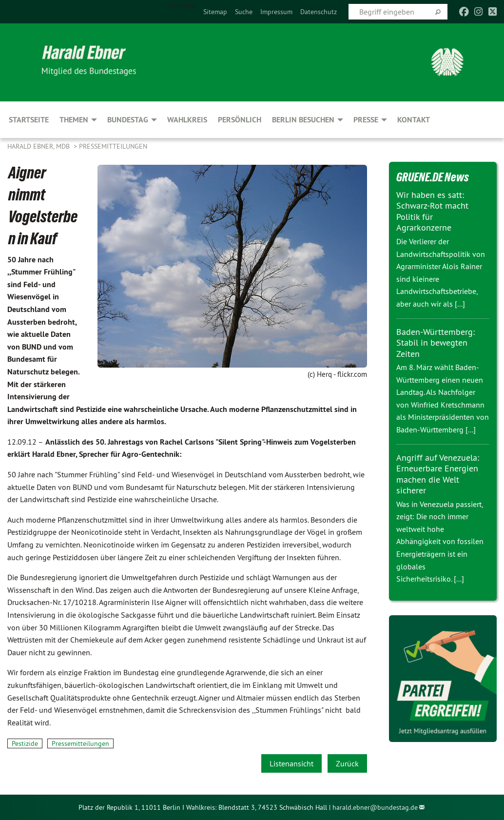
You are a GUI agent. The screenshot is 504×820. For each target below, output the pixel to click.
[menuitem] (215, 12)
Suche (244, 12)
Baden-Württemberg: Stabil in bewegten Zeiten (436, 343)
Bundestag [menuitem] (128, 120)
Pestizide (25, 743)
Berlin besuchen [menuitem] (303, 120)
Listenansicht (291, 763)
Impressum (276, 12)
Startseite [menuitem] (181, 5)
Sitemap (215, 12)
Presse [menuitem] (366, 120)
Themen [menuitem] (74, 120)
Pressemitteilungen (113, 146)
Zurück (347, 763)
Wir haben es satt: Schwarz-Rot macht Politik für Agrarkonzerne (432, 211)
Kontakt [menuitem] (414, 120)
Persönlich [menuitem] (240, 120)
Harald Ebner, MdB (39, 146)
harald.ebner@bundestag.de (375, 807)
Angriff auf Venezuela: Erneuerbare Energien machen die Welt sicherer (438, 474)
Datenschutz (319, 12)
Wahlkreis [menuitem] (187, 120)
